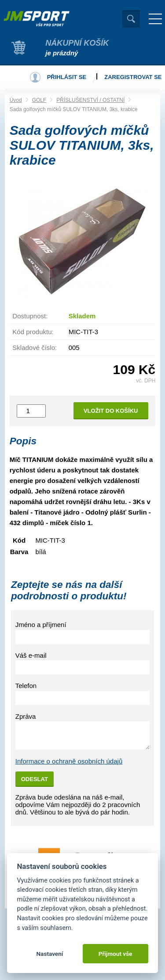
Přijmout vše (115, 954)
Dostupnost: (30, 316)
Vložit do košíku (111, 411)
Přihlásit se (67, 77)
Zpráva (26, 716)
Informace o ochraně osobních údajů (69, 761)
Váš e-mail (31, 655)
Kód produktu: (33, 332)
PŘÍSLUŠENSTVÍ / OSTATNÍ (90, 100)
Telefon (26, 686)
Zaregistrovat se (133, 77)
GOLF (39, 100)
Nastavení (49, 954)
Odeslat (35, 779)
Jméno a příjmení (41, 625)
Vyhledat (131, 19)
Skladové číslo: (35, 348)
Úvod (16, 100)
